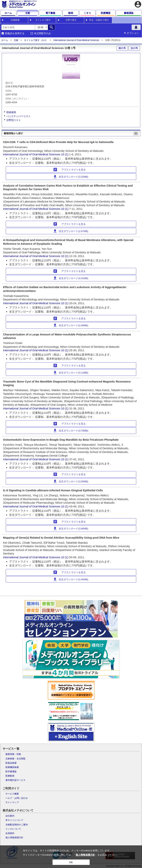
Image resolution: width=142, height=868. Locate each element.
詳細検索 (15, 20)
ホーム (5, 40)
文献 (16, 40)
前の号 (122, 48)
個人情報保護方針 (14, 838)
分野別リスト (14, 120)
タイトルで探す (43, 20)
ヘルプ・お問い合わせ (17, 798)
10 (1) (65, 154)
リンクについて (13, 829)
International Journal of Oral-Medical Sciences (76, 40)
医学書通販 (11, 772)
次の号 (134, 48)
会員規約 (10, 833)
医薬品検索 (11, 763)
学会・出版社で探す (99, 20)
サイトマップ (12, 802)
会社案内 (10, 816)
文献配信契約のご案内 (17, 825)
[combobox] (18, 27)
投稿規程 (11, 112)
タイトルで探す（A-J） (36, 40)
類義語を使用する (15, 33)
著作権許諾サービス (15, 780)
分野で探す (71, 20)
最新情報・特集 (13, 754)
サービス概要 (12, 794)
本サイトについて (14, 820)
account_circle (138, 4)
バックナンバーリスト (18, 116)
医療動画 (10, 776)
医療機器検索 (12, 767)
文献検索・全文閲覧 (15, 759)
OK (71, 862)
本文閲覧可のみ (42, 33)
